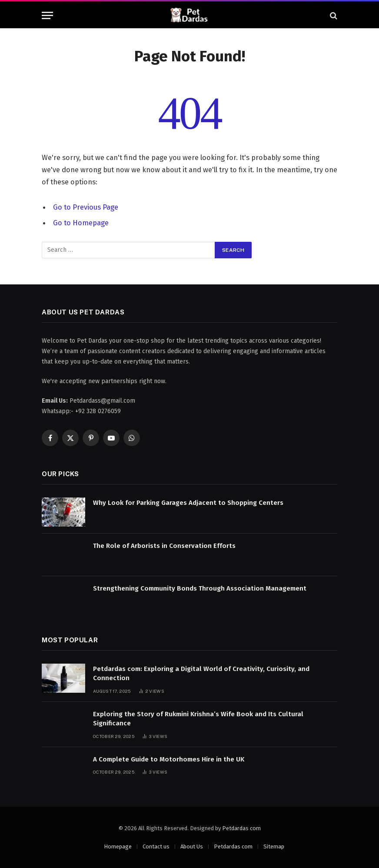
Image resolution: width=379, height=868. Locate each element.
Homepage (118, 846)
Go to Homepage (81, 223)
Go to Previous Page (86, 207)
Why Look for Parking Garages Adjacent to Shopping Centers (188, 503)
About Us (192, 846)
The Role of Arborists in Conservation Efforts (164, 546)
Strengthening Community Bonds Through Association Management (200, 588)
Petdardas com (241, 828)
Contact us (156, 846)
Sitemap (274, 846)
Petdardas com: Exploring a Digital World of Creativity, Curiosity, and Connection (201, 673)
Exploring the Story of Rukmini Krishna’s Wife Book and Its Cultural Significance (198, 719)
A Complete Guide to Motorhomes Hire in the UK (169, 759)
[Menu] (47, 15)
